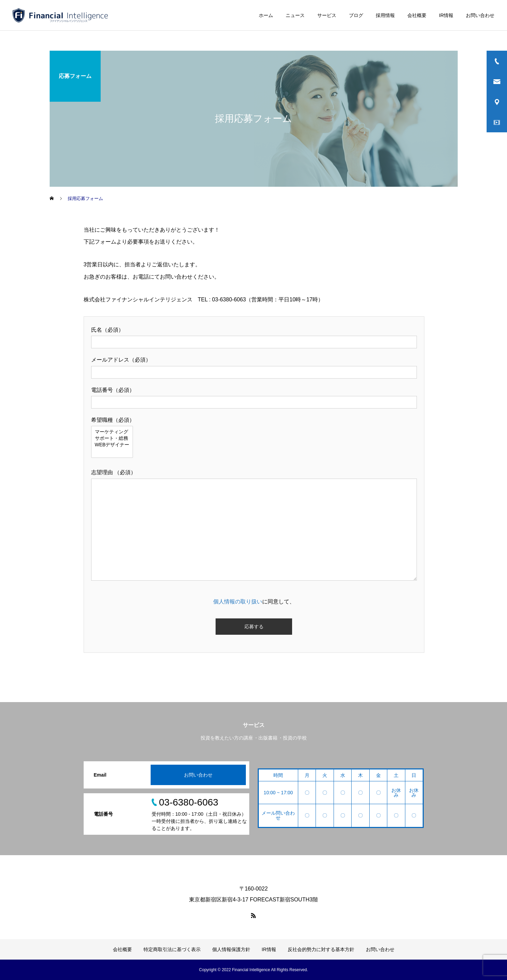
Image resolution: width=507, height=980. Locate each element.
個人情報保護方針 (231, 949)
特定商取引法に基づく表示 (172, 949)
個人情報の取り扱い (238, 602)
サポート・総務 (112, 439)
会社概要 (417, 15)
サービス (327, 15)
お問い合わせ (480, 15)
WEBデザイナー (112, 445)
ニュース (295, 15)
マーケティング (112, 432)
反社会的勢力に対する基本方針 (321, 949)
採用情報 (385, 15)
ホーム (266, 15)
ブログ (356, 15)
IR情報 (446, 15)
